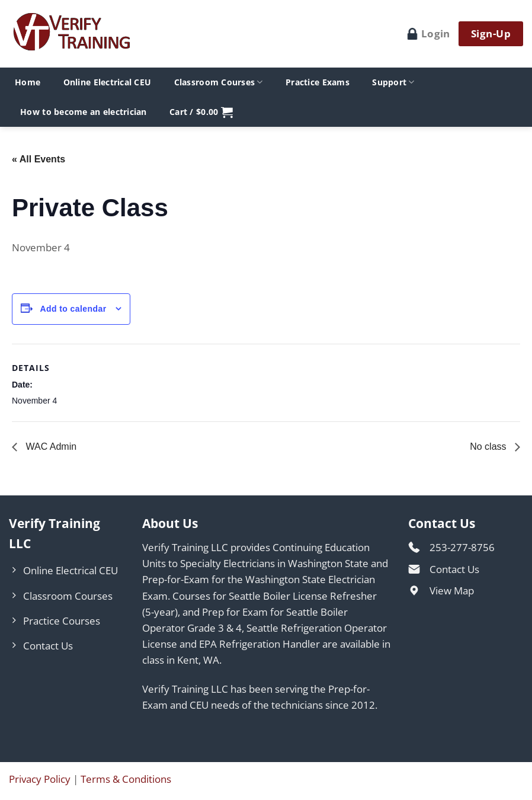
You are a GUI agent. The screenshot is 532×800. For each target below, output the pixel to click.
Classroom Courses (219, 82)
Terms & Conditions (126, 779)
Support (393, 82)
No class (489, 447)
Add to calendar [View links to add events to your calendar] (73, 309)
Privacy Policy (40, 779)
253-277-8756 (462, 547)
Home (28, 82)
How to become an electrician (84, 112)
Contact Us (454, 569)
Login (428, 33)
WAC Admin (50, 447)
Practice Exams (318, 82)
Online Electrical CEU (108, 82)
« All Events (39, 159)
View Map (452, 591)
